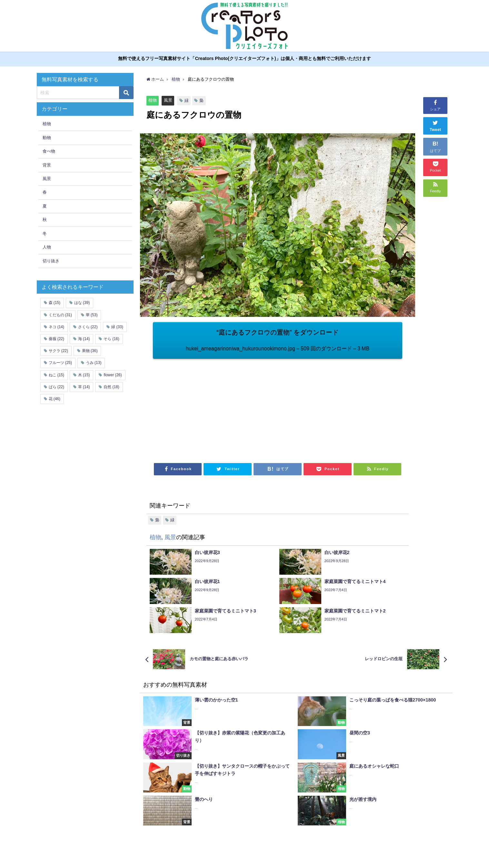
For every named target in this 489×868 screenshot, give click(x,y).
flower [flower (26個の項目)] (113, 375)
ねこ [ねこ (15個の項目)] (56, 375)
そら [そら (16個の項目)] (111, 339)
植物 (153, 100)
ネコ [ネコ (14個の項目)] (56, 327)
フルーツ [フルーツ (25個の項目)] (60, 363)
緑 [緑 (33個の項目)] (117, 327)
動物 (47, 138)
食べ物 (49, 151)
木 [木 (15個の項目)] (84, 375)
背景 (47, 165)
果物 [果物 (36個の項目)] (90, 351)
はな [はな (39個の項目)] (82, 303)
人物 (47, 247)
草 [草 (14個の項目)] (84, 387)
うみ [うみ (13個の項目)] (94, 363)
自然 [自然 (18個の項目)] (111, 387)
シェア (435, 105)
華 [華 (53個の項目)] (92, 315)
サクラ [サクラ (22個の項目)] (58, 351)
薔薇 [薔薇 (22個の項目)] (56, 339)
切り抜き (51, 261)
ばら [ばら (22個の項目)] (56, 387)
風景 (168, 100)
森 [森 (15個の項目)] (55, 303)
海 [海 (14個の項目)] (84, 339)
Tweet (435, 125)
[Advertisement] (215, 408)
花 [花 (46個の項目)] (55, 399)
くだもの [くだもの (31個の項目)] (60, 315)
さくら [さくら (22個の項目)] (88, 327)
